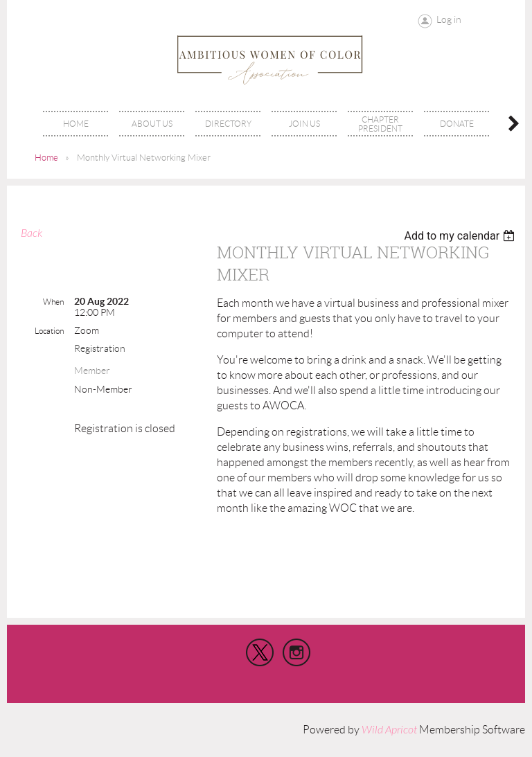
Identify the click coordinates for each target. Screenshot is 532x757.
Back (32, 233)
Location (49, 331)
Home (46, 158)
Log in (449, 19)
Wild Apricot (389, 730)
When (53, 302)
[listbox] (461, 236)
